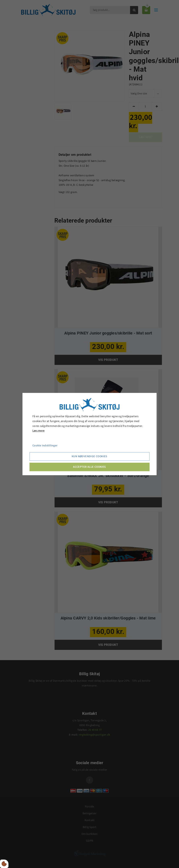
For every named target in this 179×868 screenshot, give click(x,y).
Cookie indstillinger (45, 446)
